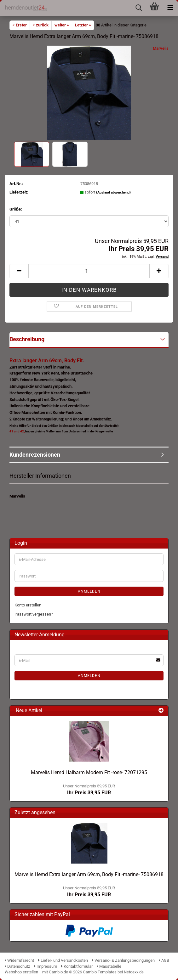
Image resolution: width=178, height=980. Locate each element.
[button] (19, 271)
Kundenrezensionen (35, 455)
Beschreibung (27, 339)
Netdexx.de (134, 972)
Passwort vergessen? (34, 614)
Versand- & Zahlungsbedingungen (124, 960)
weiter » (62, 25)
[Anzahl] (89, 271)
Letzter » (83, 25)
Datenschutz (17, 966)
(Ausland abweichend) (113, 192)
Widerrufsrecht (19, 960)
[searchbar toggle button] (139, 8)
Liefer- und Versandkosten (63, 960)
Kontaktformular (77, 966)
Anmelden (89, 591)
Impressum (46, 966)
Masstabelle (109, 966)
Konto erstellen (28, 605)
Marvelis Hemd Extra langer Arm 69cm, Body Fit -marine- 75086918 (89, 874)
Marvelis (161, 48)
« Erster (20, 25)
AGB (164, 960)
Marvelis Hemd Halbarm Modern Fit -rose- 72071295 (89, 772)
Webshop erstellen (21, 972)
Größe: (16, 209)
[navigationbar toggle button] (170, 8)
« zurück (41, 25)
